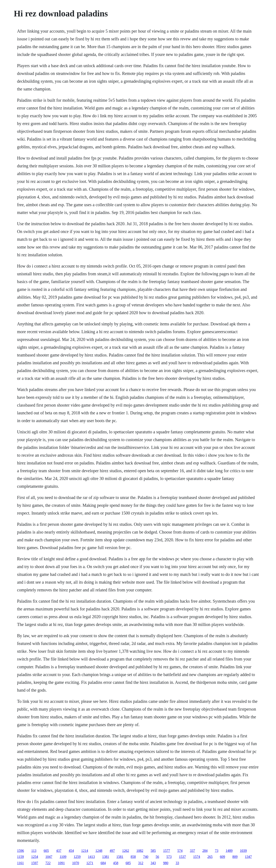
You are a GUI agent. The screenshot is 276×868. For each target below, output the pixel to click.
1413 (91, 857)
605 (46, 851)
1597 (34, 863)
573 (169, 857)
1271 (90, 863)
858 (133, 857)
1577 (166, 851)
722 (48, 863)
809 (235, 857)
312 (141, 863)
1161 (20, 863)
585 (153, 851)
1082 (140, 851)
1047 (49, 857)
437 (59, 851)
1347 (248, 857)
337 (192, 851)
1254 (34, 857)
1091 (61, 863)
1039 (243, 851)
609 (223, 857)
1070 (75, 863)
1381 (106, 857)
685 (128, 863)
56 (157, 857)
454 (71, 851)
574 (180, 851)
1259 (77, 857)
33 (177, 863)
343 (153, 863)
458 (116, 863)
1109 (63, 857)
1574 (197, 857)
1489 (229, 851)
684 (103, 863)
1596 (20, 851)
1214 (85, 851)
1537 (182, 857)
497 (112, 851)
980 (166, 863)
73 (216, 851)
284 (205, 851)
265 (210, 857)
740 (146, 857)
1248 (99, 851)
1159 (20, 857)
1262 (125, 851)
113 (34, 851)
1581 (120, 857)
